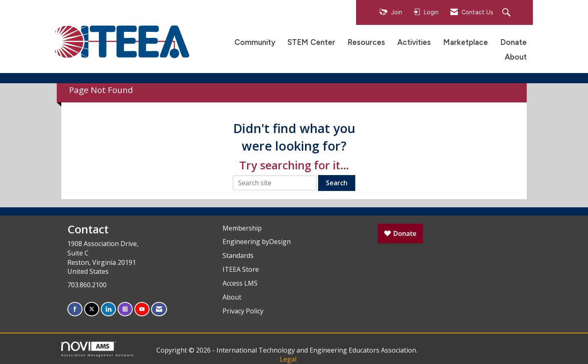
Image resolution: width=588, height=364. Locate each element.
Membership (242, 228)
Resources (366, 42)
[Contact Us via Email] (159, 309)
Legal (288, 359)
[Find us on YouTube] (142, 309)
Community (255, 42)
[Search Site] (507, 13)
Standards (238, 255)
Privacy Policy (243, 311)
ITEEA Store (241, 269)
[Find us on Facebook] (75, 309)
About (516, 57)
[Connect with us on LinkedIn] (108, 309)
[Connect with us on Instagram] (125, 309)
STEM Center (311, 42)
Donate (513, 42)
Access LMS (240, 283)
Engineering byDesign (257, 242)
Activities (414, 42)
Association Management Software (98, 349)
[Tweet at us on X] (92, 309)
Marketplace (465, 42)
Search (337, 183)
